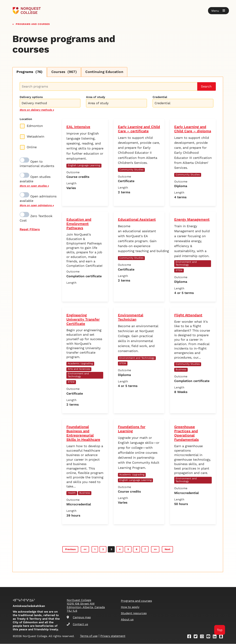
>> (155, 549)
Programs (30, 72)
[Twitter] (197, 637)
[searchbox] (51, 104)
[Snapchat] (222, 637)
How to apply (130, 607)
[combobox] (50, 103)
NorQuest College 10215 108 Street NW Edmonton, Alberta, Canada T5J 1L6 (86, 606)
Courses (66, 72)
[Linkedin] (216, 637)
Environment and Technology (186, 263)
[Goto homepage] (27, 11)
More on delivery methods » (37, 110)
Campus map (79, 617)
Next (167, 549)
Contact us (77, 624)
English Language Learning (84, 165)
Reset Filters (30, 229)
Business (181, 370)
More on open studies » (34, 186)
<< (85, 549)
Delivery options (31, 97)
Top (220, 630)
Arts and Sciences (79, 369)
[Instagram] (203, 637)
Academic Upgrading (80, 364)
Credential (160, 97)
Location (26, 119)
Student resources (134, 613)
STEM (179, 270)
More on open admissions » (37, 206)
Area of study (96, 97)
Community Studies (131, 170)
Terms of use (89, 636)
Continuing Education (107, 72)
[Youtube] (209, 637)
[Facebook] (190, 637)
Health (72, 493)
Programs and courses (33, 24)
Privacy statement (113, 636)
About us (127, 620)
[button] (218, 11)
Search (206, 87)
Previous (70, 549)
